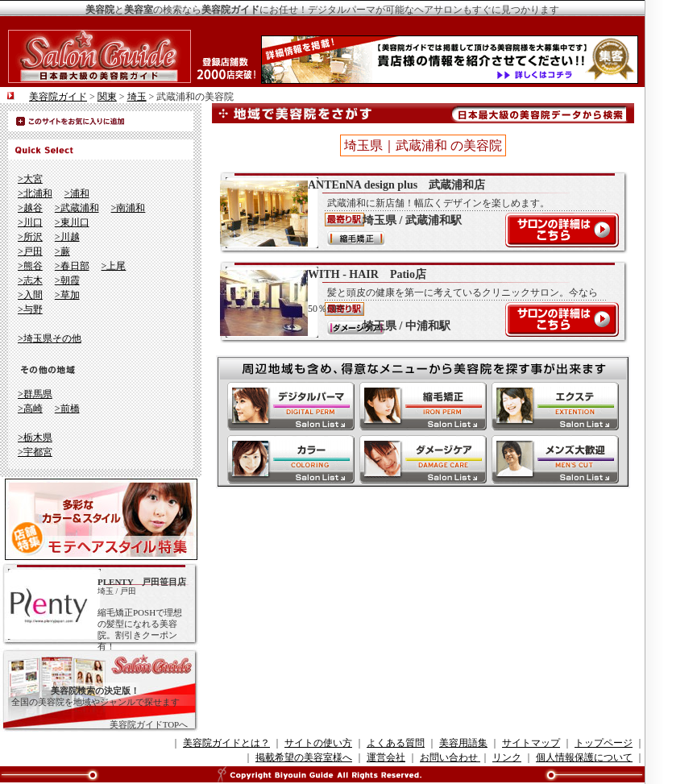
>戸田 (30, 251)
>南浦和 (129, 208)
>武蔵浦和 (77, 208)
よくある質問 (396, 743)
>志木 (30, 280)
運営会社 (386, 757)
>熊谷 (30, 266)
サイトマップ (531, 743)
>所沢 (30, 237)
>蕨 (62, 251)
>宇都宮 (35, 452)
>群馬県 (35, 394)
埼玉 (137, 97)
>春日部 (72, 266)
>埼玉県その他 (50, 338)
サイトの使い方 (318, 743)
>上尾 (114, 266)
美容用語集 (463, 743)
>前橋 (67, 409)
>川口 (30, 222)
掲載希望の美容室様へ (304, 757)
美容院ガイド (58, 97)
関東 (107, 97)
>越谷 (30, 208)
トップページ (604, 743)
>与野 (30, 309)
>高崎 (30, 409)
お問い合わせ (450, 757)
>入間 (30, 295)
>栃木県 (35, 438)
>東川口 (72, 222)
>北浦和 (35, 193)
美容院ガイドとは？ (226, 743)
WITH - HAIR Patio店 (415, 302)
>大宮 (30, 179)
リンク (507, 757)
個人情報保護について (584, 757)
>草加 (67, 295)
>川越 (67, 237)
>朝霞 (67, 280)
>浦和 (77, 193)
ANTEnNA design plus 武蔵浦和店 (415, 213)
